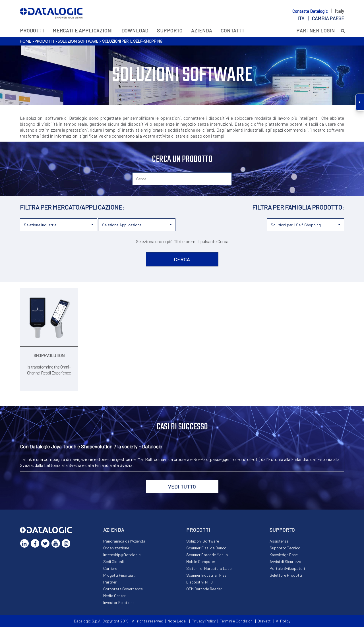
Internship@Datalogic (122, 555)
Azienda (202, 30)
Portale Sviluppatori (287, 568)
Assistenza (279, 541)
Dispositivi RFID (199, 582)
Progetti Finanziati (119, 575)
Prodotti (32, 30)
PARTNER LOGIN (316, 30)
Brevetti (265, 621)
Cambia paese (328, 18)
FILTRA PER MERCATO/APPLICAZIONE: (72, 207)
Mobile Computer (201, 561)
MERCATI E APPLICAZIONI (83, 30)
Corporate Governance (123, 589)
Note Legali (177, 621)
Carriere (110, 568)
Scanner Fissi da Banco (206, 548)
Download (135, 30)
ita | (321, 18)
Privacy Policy (204, 621)
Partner (110, 582)
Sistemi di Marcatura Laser (210, 568)
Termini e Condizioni (237, 621)
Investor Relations (119, 602)
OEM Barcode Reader (204, 589)
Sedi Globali (113, 561)
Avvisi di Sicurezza (285, 561)
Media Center (114, 596)
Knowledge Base (284, 555)
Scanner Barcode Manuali (208, 555)
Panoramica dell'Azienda (124, 541)
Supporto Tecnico (285, 548)
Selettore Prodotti (286, 575)
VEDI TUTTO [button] (182, 487)
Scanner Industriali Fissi (207, 575)
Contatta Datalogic (311, 11)
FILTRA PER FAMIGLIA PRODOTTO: (298, 207)
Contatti (232, 30)
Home (25, 41)
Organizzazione (116, 548)
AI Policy (283, 621)
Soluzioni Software (78, 41)
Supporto (170, 30)
